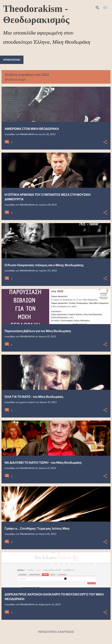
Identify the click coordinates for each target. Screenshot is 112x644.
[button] (105, 142)
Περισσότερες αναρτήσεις (56, 632)
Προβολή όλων (15, 80)
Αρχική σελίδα (12, 60)
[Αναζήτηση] (97, 8)
